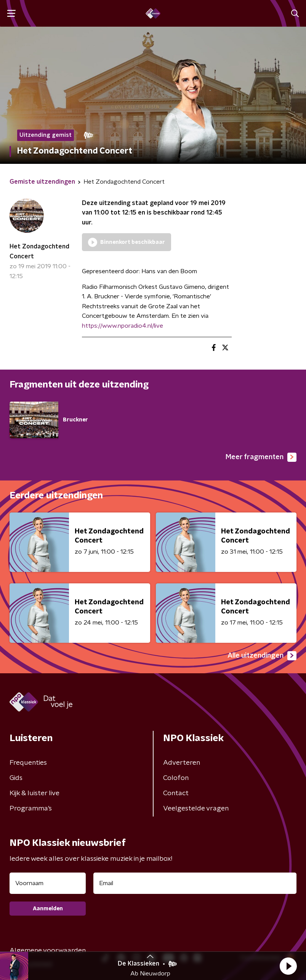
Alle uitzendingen (262, 656)
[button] (288, 966)
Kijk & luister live (34, 793)
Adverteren (182, 763)
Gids (16, 778)
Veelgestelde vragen (196, 809)
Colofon (176, 778)
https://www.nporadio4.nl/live (123, 326)
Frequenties (28, 763)
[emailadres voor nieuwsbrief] (195, 883)
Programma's (31, 809)
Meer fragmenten (261, 457)
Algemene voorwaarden (48, 951)
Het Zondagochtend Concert (39, 251)
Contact (176, 793)
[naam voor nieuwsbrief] (48, 883)
